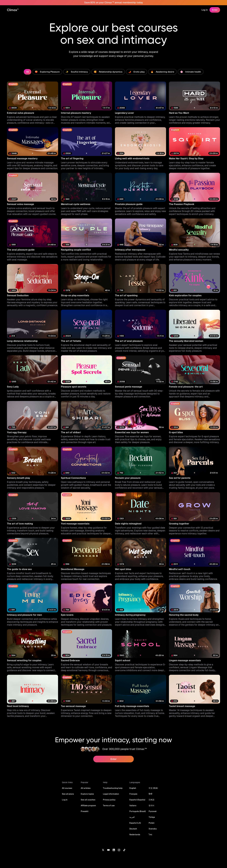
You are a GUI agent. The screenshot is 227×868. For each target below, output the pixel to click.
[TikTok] (124, 850)
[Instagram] (119, 850)
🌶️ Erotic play (137, 72)
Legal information (111, 794)
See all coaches (88, 800)
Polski (152, 823)
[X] (103, 850)
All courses (67, 788)
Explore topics (87, 794)
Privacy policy (109, 800)
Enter (215, 10)
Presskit (85, 811)
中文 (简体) (153, 788)
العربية (132, 817)
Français (133, 794)
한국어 (152, 806)
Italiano (133, 806)
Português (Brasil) (138, 811)
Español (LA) (135, 823)
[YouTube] (108, 850)
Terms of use (109, 806)
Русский (153, 811)
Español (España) (137, 800)
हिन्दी (150, 794)
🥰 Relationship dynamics (108, 72)
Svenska (153, 829)
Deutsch (133, 829)
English (133, 788)
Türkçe (152, 817)
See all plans (68, 794)
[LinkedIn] (114, 850)
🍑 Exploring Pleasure (47, 72)
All (28, 72)
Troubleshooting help (113, 788)
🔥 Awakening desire (162, 72)
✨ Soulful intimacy (77, 72)
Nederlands (135, 835)
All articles (86, 788)
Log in (205, 10)
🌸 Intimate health (191, 72)
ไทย (150, 835)
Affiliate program (88, 806)
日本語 (152, 800)
